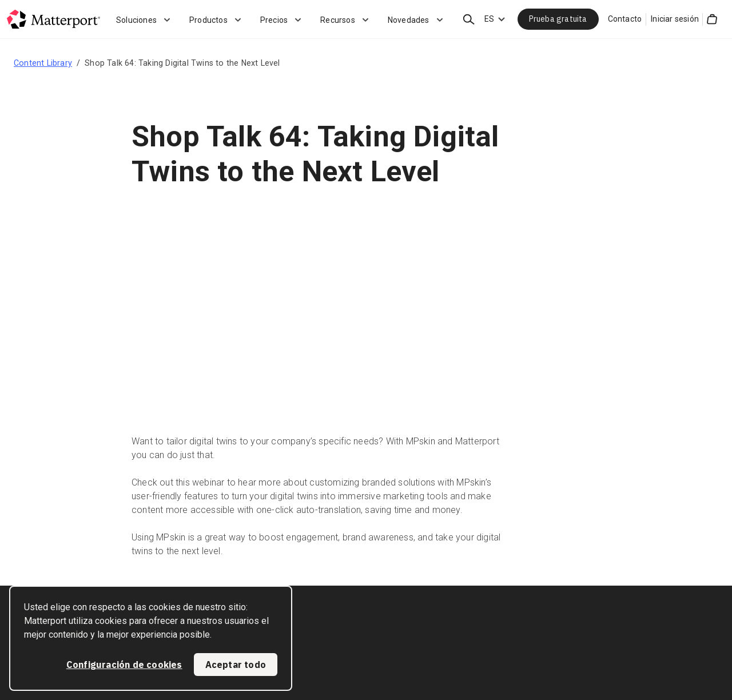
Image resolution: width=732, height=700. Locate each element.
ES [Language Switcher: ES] (489, 19)
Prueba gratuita (558, 19)
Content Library (43, 63)
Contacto (625, 19)
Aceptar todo (236, 665)
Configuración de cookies (124, 665)
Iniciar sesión (675, 19)
